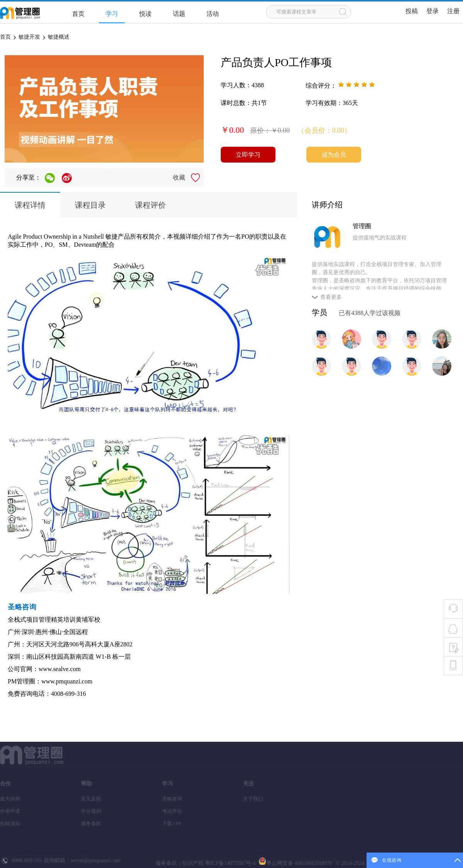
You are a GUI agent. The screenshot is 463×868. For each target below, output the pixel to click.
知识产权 (193, 863)
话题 (179, 14)
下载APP (172, 823)
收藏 (179, 177)
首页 (78, 14)
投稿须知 (10, 823)
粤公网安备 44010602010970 (295, 863)
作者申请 (10, 811)
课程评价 (150, 205)
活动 (213, 14)
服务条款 (91, 823)
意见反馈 (91, 799)
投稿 (412, 11)
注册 (453, 11)
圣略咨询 (172, 799)
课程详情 (30, 205)
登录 (433, 11)
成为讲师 (10, 799)
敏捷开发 (29, 37)
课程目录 (90, 205)
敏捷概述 (59, 37)
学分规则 (91, 811)
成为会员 (334, 155)
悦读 (145, 14)
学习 (112, 14)
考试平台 (172, 811)
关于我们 (253, 799)
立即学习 (248, 155)
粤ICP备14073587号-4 (230, 863)
